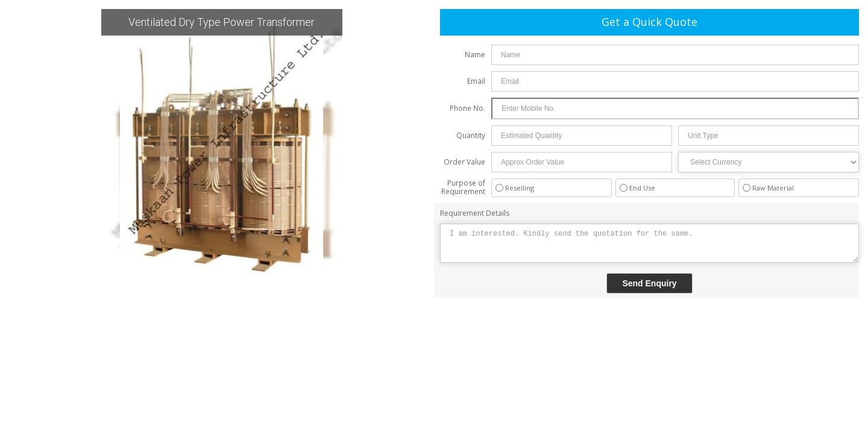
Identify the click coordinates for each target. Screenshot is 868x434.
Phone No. (467, 108)
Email (476, 81)
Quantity (471, 135)
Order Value (464, 162)
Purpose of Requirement (463, 187)
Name (475, 55)
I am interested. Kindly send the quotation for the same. (649, 243)
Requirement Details (475, 213)
